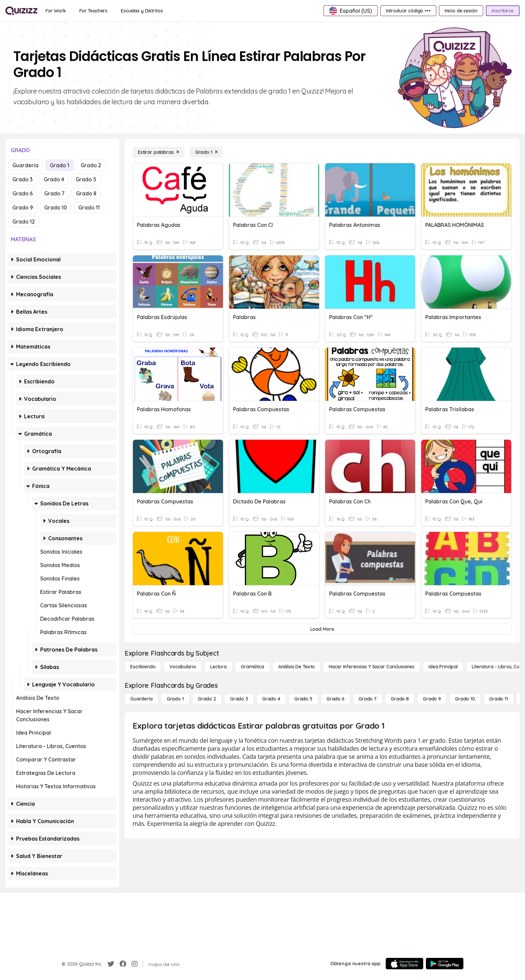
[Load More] (322, 629)
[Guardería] (141, 699)
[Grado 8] (400, 699)
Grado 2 (91, 165)
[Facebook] (123, 964)
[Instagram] (135, 964)
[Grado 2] (207, 699)
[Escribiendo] (143, 667)
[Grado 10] (465, 699)
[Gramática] (252, 667)
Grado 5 (86, 179)
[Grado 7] (368, 699)
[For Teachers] (93, 11)
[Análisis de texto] (297, 667)
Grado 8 (86, 193)
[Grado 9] (432, 699)
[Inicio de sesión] (461, 11)
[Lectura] (218, 667)
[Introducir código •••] (408, 11)
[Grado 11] (499, 699)
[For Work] (56, 11)
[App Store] (404, 964)
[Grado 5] (303, 699)
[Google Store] (445, 964)
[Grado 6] (335, 699)
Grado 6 (23, 193)
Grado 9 (23, 207)
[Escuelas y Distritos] (142, 11)
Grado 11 (89, 207)
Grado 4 (54, 179)
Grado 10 (56, 207)
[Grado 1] (206, 152)
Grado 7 (54, 193)
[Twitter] (111, 964)
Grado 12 (24, 222)
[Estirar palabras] (159, 152)
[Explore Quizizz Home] (21, 11)
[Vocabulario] (183, 667)
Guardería (25, 165)
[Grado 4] (271, 699)
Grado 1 (60, 165)
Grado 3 (22, 179)
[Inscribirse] (503, 11)
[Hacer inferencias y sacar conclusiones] (372, 667)
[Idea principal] (443, 667)
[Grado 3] (239, 699)
